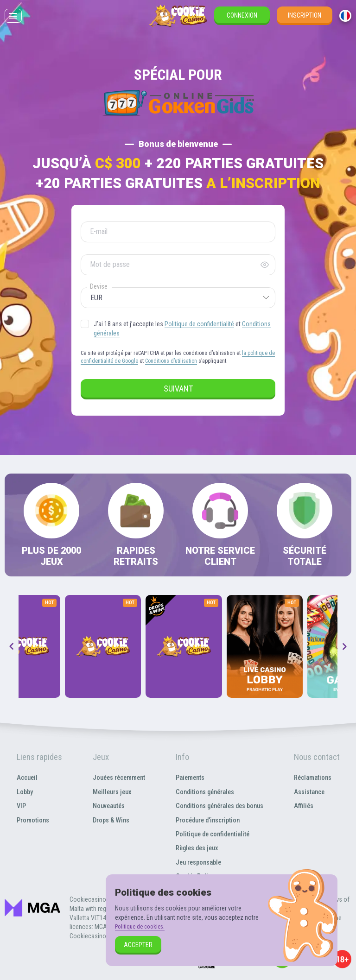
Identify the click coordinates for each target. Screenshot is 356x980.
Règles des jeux (195, 848)
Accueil (26, 777)
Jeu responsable (197, 862)
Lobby (23, 792)
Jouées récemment (115, 777)
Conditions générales (204, 792)
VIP (19, 806)
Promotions (32, 820)
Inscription (305, 22)
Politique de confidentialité (199, 324)
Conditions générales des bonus (220, 806)
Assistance (313, 792)
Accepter (138, 945)
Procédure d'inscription (207, 820)
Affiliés (306, 806)
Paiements (187, 777)
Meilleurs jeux (107, 792)
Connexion (242, 22)
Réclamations (317, 777)
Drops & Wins (106, 820)
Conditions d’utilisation (171, 361)
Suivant (178, 389)
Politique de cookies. (143, 926)
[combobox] (345, 23)
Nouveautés (104, 806)
